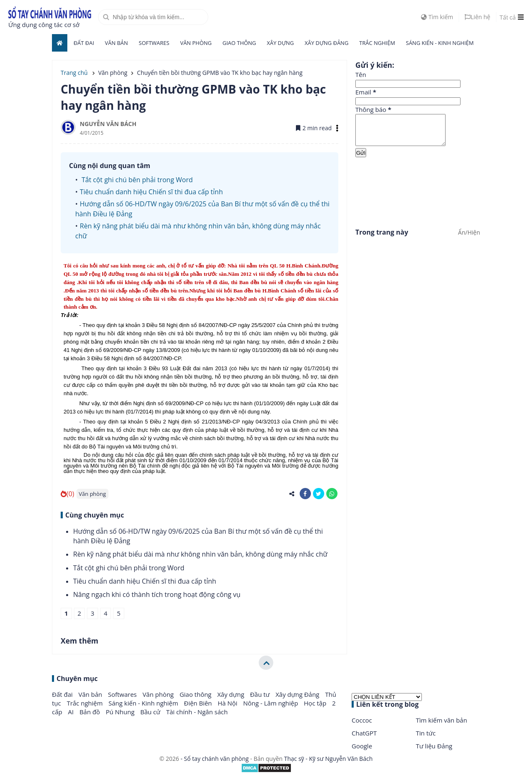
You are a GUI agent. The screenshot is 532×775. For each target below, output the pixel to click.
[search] (153, 17)
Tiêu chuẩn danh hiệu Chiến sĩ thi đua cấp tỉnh (151, 192)
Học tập (316, 703)
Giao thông (239, 43)
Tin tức (426, 733)
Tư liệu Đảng (434, 746)
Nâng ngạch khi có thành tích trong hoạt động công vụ (157, 594)
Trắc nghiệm (377, 43)
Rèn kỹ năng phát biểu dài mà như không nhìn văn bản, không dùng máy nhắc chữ (200, 554)
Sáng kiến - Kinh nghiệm (440, 43)
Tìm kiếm (437, 17)
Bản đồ (90, 712)
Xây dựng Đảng (326, 43)
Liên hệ (477, 17)
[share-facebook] (305, 494)
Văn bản (116, 43)
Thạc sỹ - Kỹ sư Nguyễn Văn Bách (329, 759)
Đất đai (84, 43)
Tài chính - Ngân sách (197, 712)
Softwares (154, 43)
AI (72, 712)
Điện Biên (199, 703)
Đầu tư (261, 694)
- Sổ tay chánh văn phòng (215, 759)
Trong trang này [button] (382, 238)
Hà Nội (228, 703)
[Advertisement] (418, 191)
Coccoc (362, 720)
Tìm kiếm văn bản (442, 720)
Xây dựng (280, 43)
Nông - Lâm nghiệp (271, 703)
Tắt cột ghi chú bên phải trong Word (136, 180)
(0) (68, 494)
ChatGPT (364, 733)
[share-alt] (292, 494)
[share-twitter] (319, 494)
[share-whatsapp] (332, 494)
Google (362, 746)
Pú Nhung (121, 712)
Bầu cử (151, 712)
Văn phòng (196, 43)
